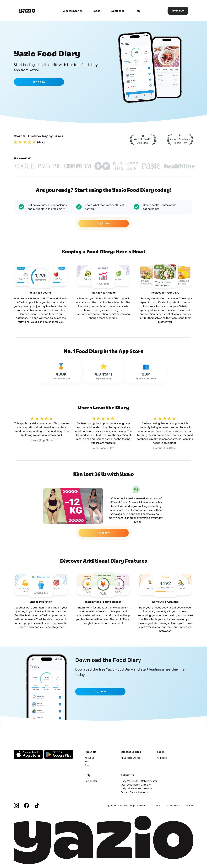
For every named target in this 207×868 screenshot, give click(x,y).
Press (87, 765)
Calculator (117, 11)
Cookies (190, 805)
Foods (97, 11)
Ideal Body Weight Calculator (136, 785)
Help (138, 11)
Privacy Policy (173, 805)
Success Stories (72, 11)
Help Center (91, 781)
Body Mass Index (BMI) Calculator (139, 781)
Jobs (87, 761)
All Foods (162, 758)
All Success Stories (131, 758)
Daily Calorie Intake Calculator (137, 788)
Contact (156, 805)
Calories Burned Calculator (135, 792)
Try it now (39, 82)
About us (89, 758)
